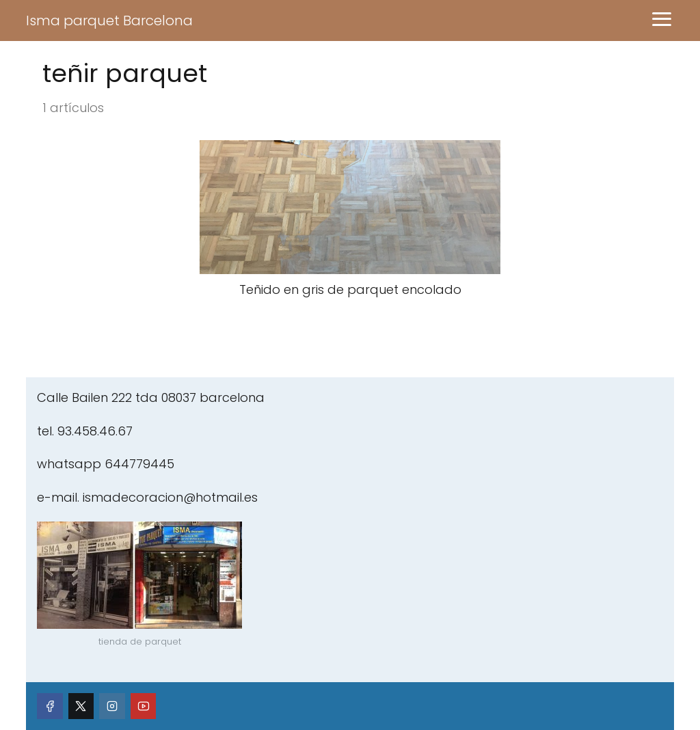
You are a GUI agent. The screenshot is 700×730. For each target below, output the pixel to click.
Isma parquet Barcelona (109, 21)
